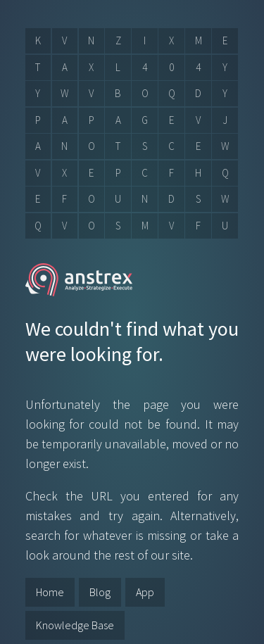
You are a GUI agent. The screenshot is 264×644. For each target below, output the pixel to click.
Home (50, 592)
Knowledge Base (75, 625)
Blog (100, 592)
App (145, 592)
